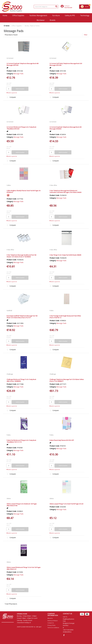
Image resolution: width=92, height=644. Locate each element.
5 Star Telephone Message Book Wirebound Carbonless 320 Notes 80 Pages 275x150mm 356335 (66, 191)
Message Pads (18, 74)
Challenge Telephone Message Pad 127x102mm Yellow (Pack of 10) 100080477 (67, 380)
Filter (86, 35)
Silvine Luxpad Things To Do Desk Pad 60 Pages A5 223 (66, 504)
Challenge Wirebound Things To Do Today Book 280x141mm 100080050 (21, 380)
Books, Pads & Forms (32, 26)
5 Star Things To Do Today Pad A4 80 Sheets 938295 (65, 255)
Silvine (9, 499)
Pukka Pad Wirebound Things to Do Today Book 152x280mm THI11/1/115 (21, 441)
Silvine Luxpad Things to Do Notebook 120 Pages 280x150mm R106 (22, 505)
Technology (85, 15)
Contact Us (51, 623)
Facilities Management (38, 15)
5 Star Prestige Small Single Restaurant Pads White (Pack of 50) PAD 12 (65, 317)
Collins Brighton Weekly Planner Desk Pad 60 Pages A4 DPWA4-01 (23, 191)
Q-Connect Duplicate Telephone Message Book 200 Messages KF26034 (66, 128)
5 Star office (53, 185)
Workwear (41, 20)
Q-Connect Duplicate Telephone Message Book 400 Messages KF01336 (23, 64)
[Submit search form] (56, 6)
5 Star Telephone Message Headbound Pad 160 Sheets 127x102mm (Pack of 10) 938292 (21, 256)
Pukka (51, 311)
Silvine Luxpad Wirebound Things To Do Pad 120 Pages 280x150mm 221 (24, 568)
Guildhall (9, 311)
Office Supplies (18, 15)
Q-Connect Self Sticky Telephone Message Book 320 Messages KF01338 (66, 64)
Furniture (56, 15)
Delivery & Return (53, 621)
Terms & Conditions (53, 628)
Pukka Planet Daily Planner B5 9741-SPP (62, 440)
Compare (11, 97)
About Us (50, 618)
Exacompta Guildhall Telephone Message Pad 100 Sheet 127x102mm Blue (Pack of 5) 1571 (22, 317)
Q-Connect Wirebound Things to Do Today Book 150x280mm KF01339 (21, 128)
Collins (9, 185)
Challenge (10, 374)
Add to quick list (12, 93)
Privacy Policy (51, 625)
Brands (53, 20)
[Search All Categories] (46, 7)
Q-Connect (10, 58)
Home (5, 15)
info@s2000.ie (67, 632)
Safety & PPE (70, 15)
